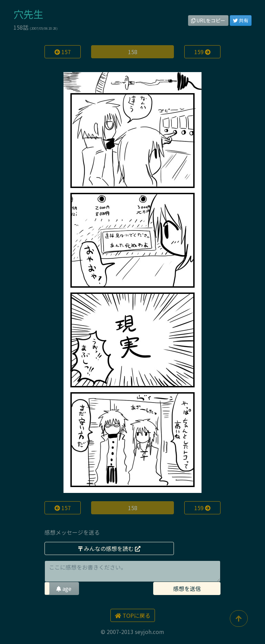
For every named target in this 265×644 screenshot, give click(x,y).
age (64, 588)
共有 (241, 20)
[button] (62, 588)
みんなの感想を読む (109, 548)
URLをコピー (208, 20)
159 (202, 52)
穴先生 (28, 14)
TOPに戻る (133, 615)
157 (63, 52)
